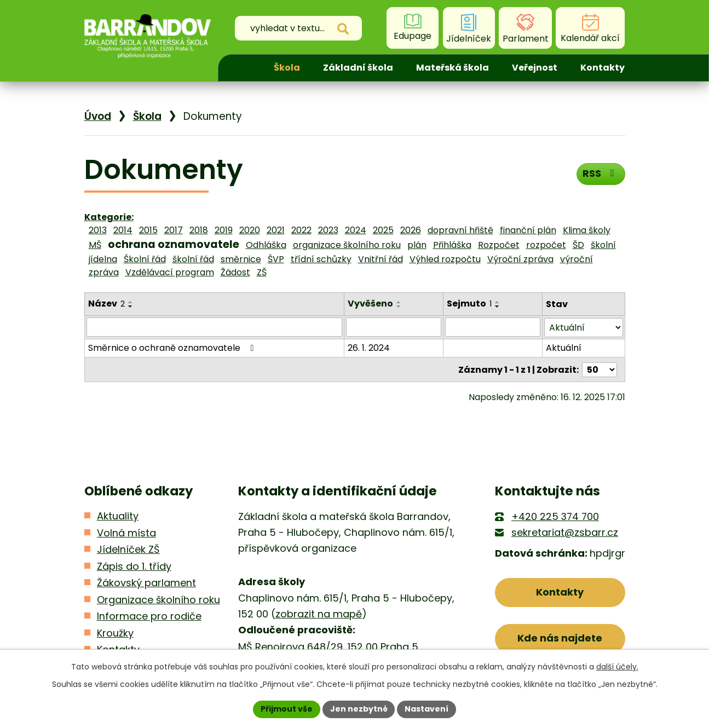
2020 (250, 230)
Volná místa (126, 532)
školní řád (193, 259)
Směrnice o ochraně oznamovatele (173, 347)
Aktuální (564, 347)
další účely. (617, 667)
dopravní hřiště (460, 230)
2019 (224, 230)
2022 (301, 230)
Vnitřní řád (381, 259)
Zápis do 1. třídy (134, 565)
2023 (328, 230)
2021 (276, 230)
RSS (600, 173)
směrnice (241, 259)
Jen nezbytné (359, 709)
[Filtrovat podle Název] (215, 327)
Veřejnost (535, 68)
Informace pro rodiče (149, 616)
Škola (287, 68)
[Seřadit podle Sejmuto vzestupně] (498, 302)
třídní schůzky (321, 259)
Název (106, 304)
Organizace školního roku (158, 599)
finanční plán (528, 230)
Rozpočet (499, 245)
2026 (411, 230)
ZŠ (262, 272)
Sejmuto (470, 304)
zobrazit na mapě (319, 613)
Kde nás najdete (560, 637)
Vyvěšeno (371, 304)
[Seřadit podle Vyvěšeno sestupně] (400, 307)
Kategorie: (109, 217)
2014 (123, 230)
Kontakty (603, 68)
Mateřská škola (453, 68)
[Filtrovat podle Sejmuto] (493, 327)
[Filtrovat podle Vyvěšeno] (394, 327)
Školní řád (145, 259)
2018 (199, 230)
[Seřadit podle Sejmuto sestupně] (498, 307)
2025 (383, 230)
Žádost (235, 272)
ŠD (578, 245)
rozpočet (546, 245)
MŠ (95, 245)
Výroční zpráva (520, 259)
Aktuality (118, 515)
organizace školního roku (347, 245)
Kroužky (115, 632)
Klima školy (587, 230)
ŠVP (276, 259)
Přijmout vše (287, 709)
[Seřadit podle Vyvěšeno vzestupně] (400, 302)
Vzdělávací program (170, 272)
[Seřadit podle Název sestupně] (131, 307)
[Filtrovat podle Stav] (583, 327)
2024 (356, 230)
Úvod (243, 68)
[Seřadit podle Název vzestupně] (131, 302)
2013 (98, 230)
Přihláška (452, 245)
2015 (148, 230)
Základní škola (358, 68)
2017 (174, 230)
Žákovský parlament (146, 582)
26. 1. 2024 (369, 347)
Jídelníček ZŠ (128, 549)
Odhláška (266, 245)
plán (417, 245)
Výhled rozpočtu (445, 259)
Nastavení (427, 709)
